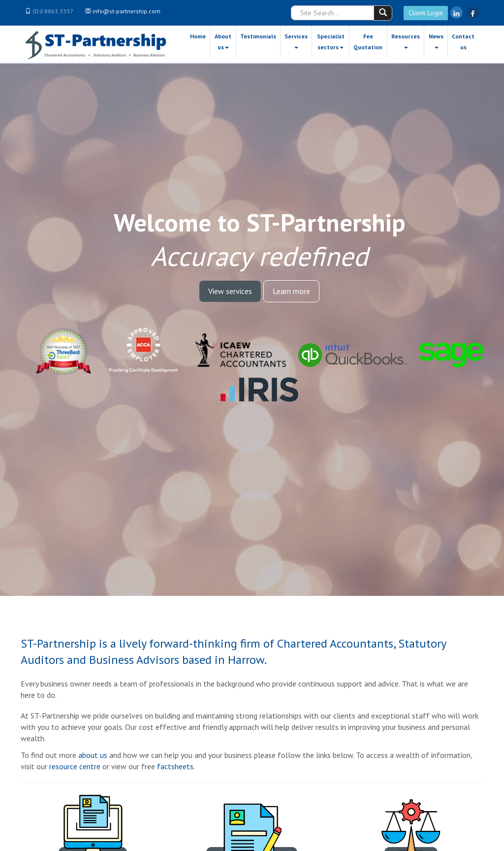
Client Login (426, 13)
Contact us (463, 42)
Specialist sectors (331, 42)
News (436, 41)
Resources (406, 41)
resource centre (75, 766)
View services (230, 291)
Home (198, 36)
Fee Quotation (368, 42)
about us (93, 755)
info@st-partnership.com (126, 11)
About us (223, 42)
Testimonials (258, 36)
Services (296, 41)
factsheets (175, 766)
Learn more (291, 291)
